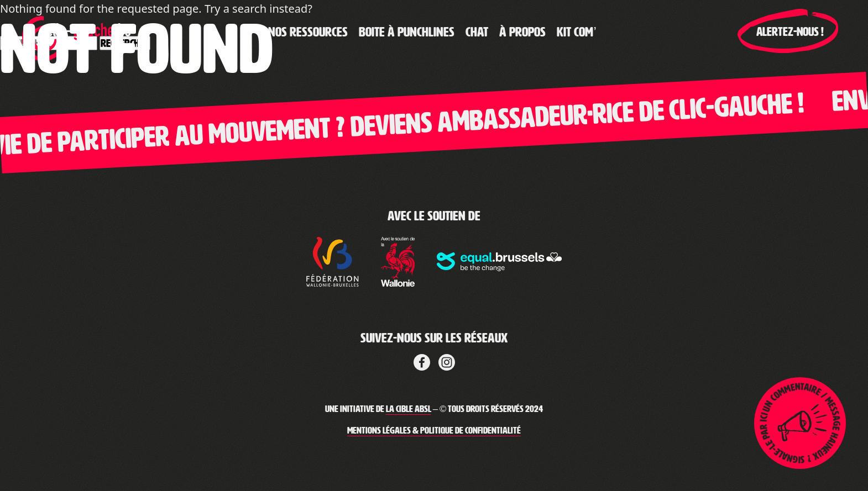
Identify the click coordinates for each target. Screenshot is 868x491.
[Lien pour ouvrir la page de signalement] (800, 423)
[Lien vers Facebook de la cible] (422, 361)
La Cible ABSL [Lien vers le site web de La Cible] (409, 409)
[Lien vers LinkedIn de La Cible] (447, 361)
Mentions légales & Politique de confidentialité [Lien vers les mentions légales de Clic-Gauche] (434, 431)
